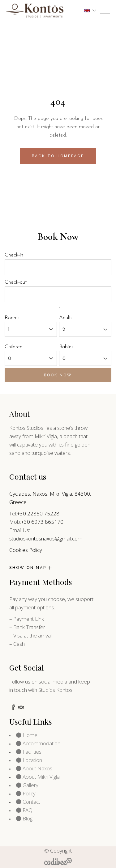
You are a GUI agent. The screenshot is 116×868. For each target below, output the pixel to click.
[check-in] (58, 267)
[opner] (105, 11)
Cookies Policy (26, 550)
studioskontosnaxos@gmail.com (46, 538)
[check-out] (58, 294)
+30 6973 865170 (42, 522)
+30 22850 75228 (38, 513)
